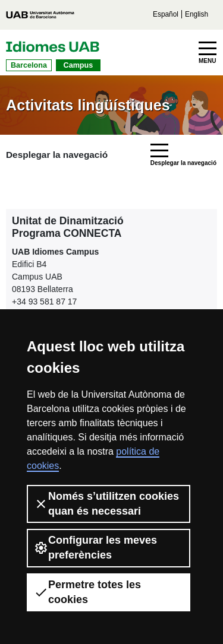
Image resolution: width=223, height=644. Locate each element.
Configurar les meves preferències (95, 548)
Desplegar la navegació (57, 155)
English (197, 14)
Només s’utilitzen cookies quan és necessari (106, 504)
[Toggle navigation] (208, 53)
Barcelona (29, 65)
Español (166, 14)
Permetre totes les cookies (87, 592)
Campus (78, 65)
